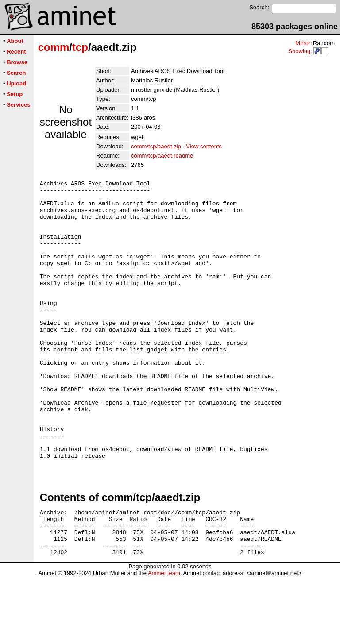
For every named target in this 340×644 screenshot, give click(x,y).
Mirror (303, 43)
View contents (204, 146)
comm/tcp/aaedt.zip (156, 146)
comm (54, 47)
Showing (299, 51)
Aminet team (164, 641)
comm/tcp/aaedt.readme (162, 156)
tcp (80, 47)
